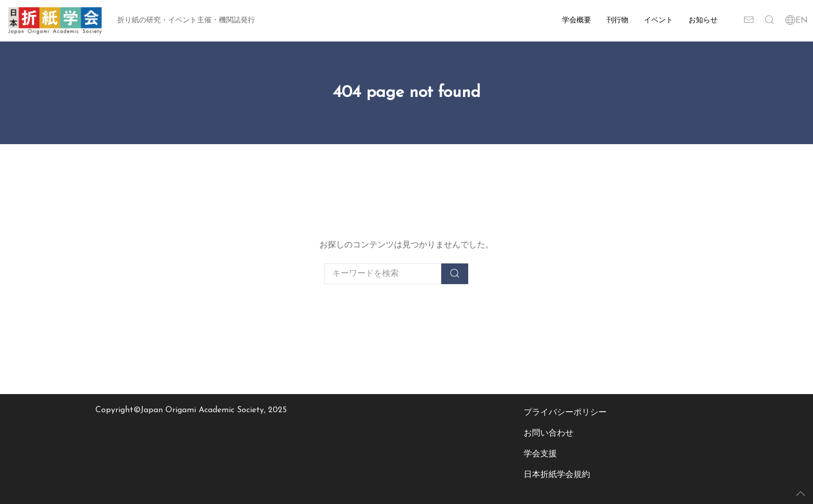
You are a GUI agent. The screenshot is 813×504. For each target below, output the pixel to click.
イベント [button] (658, 20)
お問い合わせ (549, 433)
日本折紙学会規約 (557, 475)
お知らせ (703, 20)
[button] (769, 21)
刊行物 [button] (618, 20)
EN (796, 21)
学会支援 (540, 454)
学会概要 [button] (577, 20)
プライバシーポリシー (565, 413)
